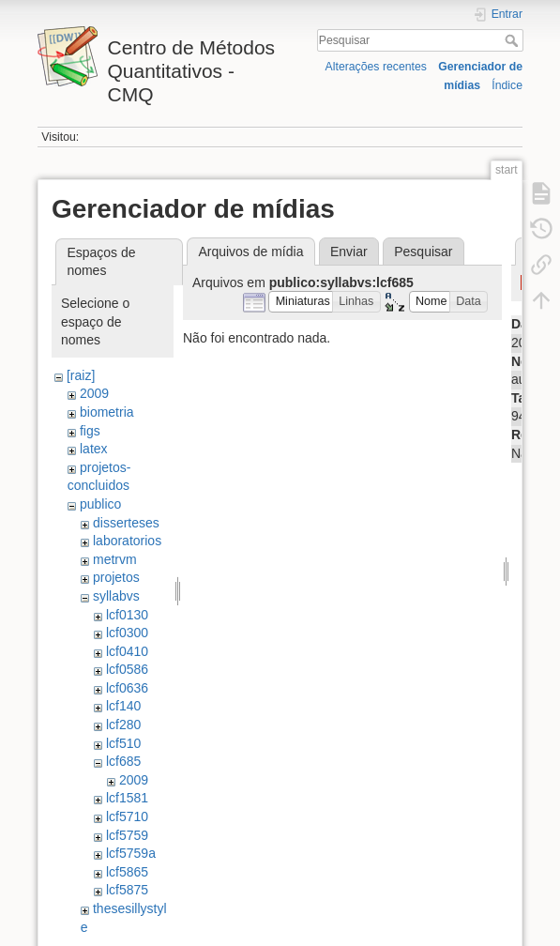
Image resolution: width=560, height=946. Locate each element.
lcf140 (123, 706)
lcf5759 (127, 835)
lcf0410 (127, 651)
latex (94, 449)
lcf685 (123, 761)
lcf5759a (131, 853)
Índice (507, 85)
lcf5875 (127, 890)
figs (90, 431)
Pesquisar (514, 40)
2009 (94, 393)
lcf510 (123, 743)
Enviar (349, 252)
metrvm (115, 559)
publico (100, 504)
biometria (107, 412)
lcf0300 (127, 633)
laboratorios (127, 541)
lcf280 (123, 725)
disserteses (126, 523)
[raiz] (81, 375)
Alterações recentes (376, 67)
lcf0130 (127, 615)
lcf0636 (127, 688)
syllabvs (116, 596)
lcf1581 (127, 798)
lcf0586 (127, 669)
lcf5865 (127, 872)
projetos (116, 577)
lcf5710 (127, 816)
